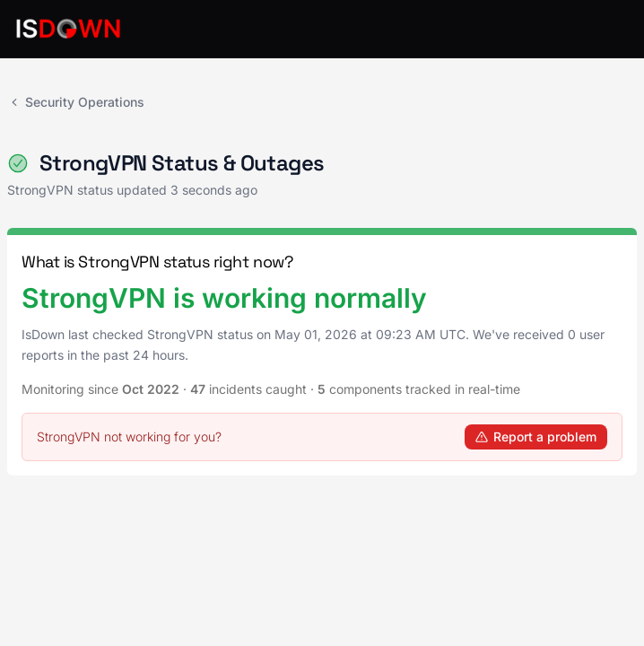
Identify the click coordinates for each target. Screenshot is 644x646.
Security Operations (76, 102)
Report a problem (536, 436)
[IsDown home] (68, 29)
